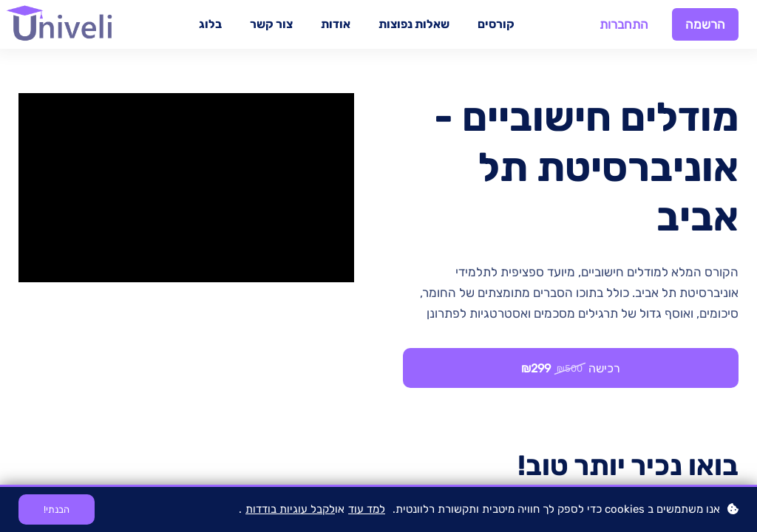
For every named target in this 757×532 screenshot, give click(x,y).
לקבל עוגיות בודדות (290, 509)
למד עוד (367, 509)
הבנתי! (57, 509)
